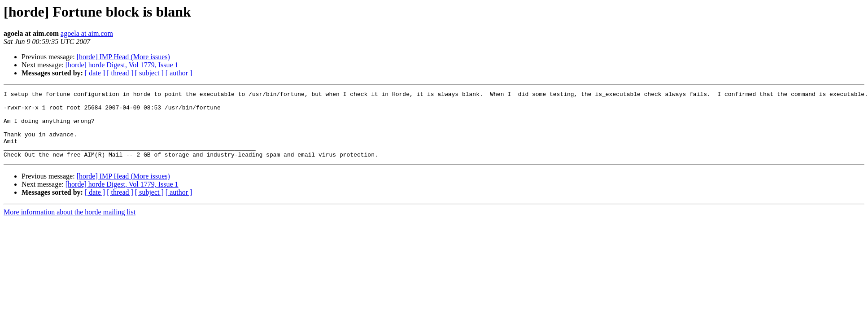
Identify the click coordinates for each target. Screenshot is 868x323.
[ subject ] (149, 73)
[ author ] (179, 73)
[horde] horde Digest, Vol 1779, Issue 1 (122, 65)
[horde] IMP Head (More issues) (123, 57)
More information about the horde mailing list (70, 225)
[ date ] (95, 73)
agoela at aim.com (87, 33)
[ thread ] (120, 73)
